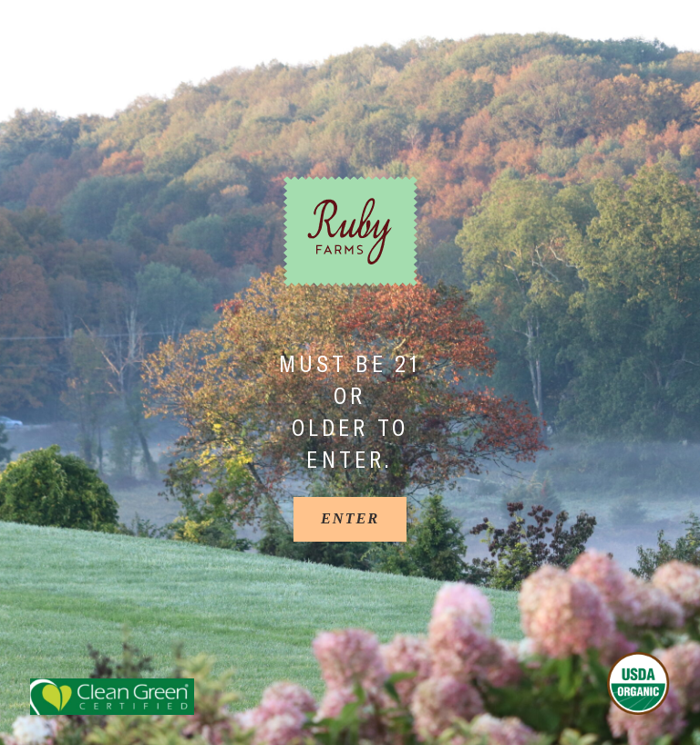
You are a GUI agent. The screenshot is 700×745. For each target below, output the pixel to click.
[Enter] (350, 519)
